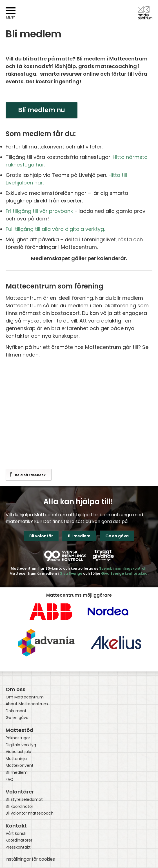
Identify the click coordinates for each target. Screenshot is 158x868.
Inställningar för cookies (30, 859)
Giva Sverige (71, 573)
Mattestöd (20, 730)
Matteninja (16, 759)
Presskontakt (18, 847)
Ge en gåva (117, 536)
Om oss (15, 689)
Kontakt (16, 826)
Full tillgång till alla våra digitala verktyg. (56, 229)
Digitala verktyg (21, 745)
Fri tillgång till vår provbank (39, 211)
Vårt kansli (16, 834)
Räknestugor (18, 738)
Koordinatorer (19, 840)
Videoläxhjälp (18, 752)
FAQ (10, 780)
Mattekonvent (20, 766)
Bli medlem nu (42, 110)
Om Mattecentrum (25, 697)
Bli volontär (41, 536)
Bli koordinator (19, 807)
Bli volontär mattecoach (30, 813)
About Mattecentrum (27, 704)
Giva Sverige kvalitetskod (124, 573)
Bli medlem (79, 536)
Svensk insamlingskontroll (123, 568)
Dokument (16, 711)
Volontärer (20, 792)
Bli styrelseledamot (24, 800)
